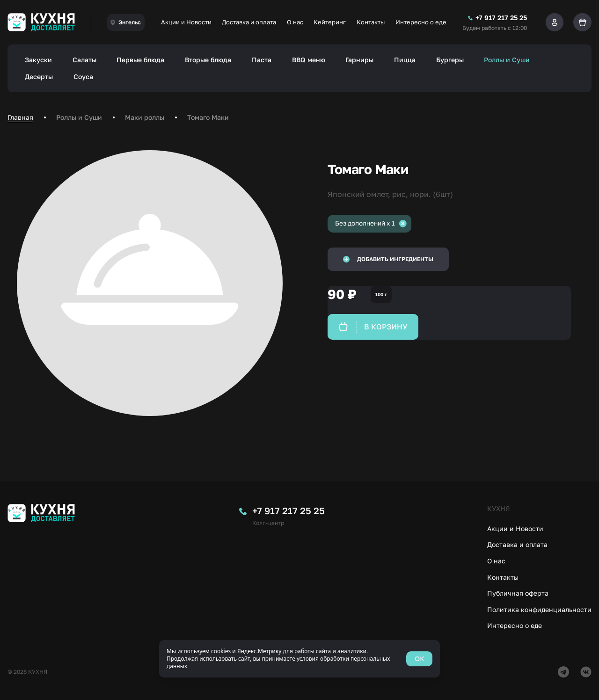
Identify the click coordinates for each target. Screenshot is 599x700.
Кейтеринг (330, 22)
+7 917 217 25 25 (289, 510)
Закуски (38, 60)
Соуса (83, 77)
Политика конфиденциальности (539, 609)
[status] (299, 659)
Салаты (84, 60)
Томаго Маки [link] (208, 117)
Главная (20, 117)
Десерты (39, 77)
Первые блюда (140, 60)
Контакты (371, 22)
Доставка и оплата (249, 22)
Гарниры (359, 60)
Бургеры (450, 60)
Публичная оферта (518, 593)
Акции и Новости (186, 22)
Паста (262, 60)
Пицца (405, 60)
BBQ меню (309, 60)
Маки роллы (145, 117)
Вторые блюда (208, 60)
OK (419, 659)
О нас (295, 22)
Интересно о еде (421, 22)
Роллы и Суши (507, 60)
